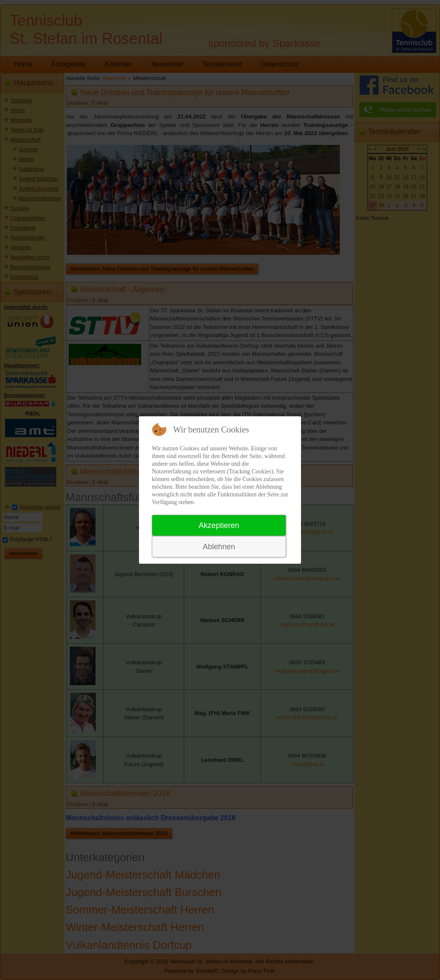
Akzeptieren (219, 525)
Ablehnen (219, 547)
